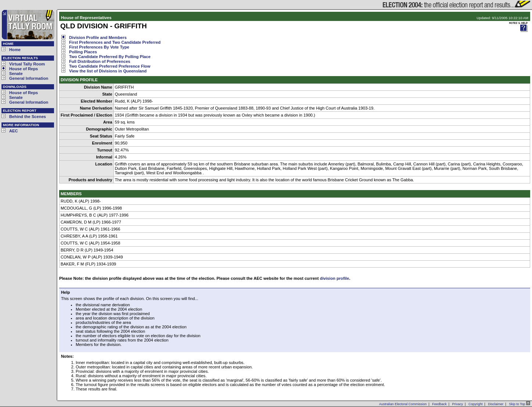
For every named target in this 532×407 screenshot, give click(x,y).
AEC (14, 131)
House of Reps (24, 69)
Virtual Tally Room (27, 64)
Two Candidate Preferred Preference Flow (110, 66)
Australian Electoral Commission (403, 404)
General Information (29, 78)
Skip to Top (520, 404)
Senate (16, 74)
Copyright (476, 404)
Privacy (458, 404)
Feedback (439, 404)
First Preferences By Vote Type (99, 47)
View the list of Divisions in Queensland (108, 71)
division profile (335, 278)
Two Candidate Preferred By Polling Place (110, 57)
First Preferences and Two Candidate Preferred (115, 42)
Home (15, 50)
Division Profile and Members (98, 38)
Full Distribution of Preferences (100, 61)
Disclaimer (496, 404)
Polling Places (83, 52)
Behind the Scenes (28, 117)
